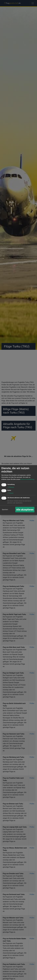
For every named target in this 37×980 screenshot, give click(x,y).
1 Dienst (10, 493)
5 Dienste (11, 487)
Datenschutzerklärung (27, 479)
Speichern (5, 510)
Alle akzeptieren (25, 510)
